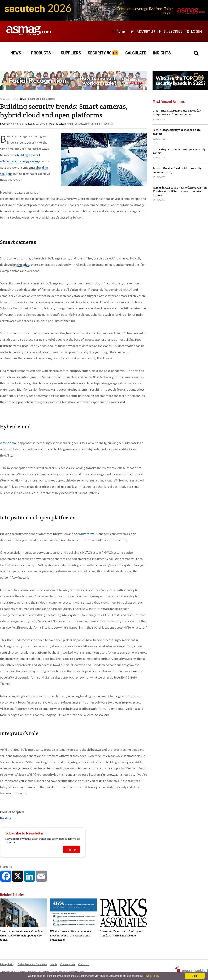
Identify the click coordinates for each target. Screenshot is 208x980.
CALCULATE (136, 53)
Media (54, 964)
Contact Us (84, 964)
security (108, 123)
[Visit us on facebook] (113, 31)
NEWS (17, 53)
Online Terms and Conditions (32, 964)
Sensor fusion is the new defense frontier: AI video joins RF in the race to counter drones (180, 191)
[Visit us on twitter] (118, 31)
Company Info (68, 964)
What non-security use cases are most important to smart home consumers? (70, 936)
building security (75, 123)
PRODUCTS (42, 53)
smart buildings (94, 123)
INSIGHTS (162, 53)
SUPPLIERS (71, 53)
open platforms (84, 534)
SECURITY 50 (100, 53)
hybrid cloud (11, 443)
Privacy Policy (7, 964)
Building (6, 818)
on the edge (21, 265)
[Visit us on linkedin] (123, 31)
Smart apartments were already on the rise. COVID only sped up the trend (22, 936)
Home (15, 99)
